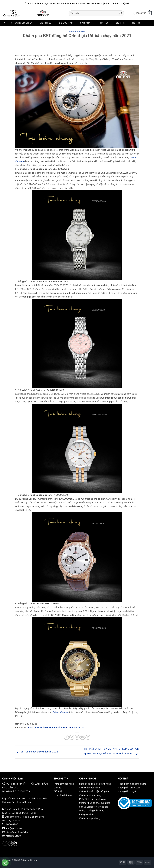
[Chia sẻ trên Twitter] (72, 737)
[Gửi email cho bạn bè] (77, 737)
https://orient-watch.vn (17, 832)
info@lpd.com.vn (14, 828)
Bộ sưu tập (67, 23)
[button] (150, 13)
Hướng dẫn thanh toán (129, 788)
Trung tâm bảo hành (64, 784)
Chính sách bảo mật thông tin (94, 791)
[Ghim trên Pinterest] (83, 737)
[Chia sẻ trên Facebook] (66, 737)
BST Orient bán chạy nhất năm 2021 (37, 752)
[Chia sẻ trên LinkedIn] (88, 737)
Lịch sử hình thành (63, 795)
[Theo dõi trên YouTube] (16, 843)
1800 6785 (12, 824)
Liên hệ (121, 23)
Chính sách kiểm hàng (90, 795)
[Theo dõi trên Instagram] (10, 843)
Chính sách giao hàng (90, 818)
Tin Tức (105, 23)
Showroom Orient (23, 23)
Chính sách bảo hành (90, 788)
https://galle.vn (13, 836)
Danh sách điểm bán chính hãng (95, 784)
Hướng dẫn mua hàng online (132, 784)
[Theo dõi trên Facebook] (5, 843)
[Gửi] (121, 13)
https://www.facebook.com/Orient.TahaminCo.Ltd (56, 728)
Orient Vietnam (61, 712)
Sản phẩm (87, 23)
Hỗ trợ (137, 23)
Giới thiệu (47, 23)
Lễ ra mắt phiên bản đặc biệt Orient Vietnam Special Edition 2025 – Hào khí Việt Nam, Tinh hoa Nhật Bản (77, 4)
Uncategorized (77, 31)
